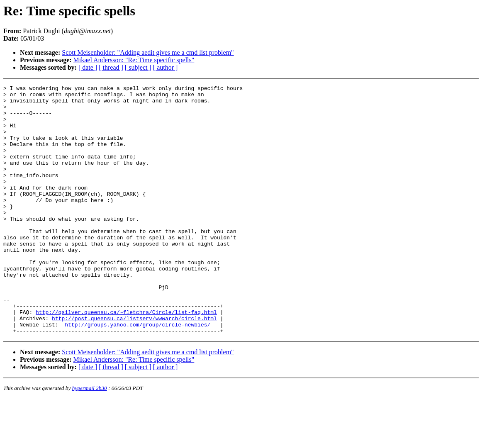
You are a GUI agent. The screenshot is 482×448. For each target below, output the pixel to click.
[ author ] (166, 67)
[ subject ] (138, 67)
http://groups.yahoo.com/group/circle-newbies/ (138, 373)
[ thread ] (111, 67)
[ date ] (88, 67)
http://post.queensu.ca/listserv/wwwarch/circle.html (134, 365)
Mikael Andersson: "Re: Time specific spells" (134, 60)
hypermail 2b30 (90, 438)
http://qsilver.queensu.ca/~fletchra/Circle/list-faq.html (126, 358)
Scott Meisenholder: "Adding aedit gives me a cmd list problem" (148, 52)
